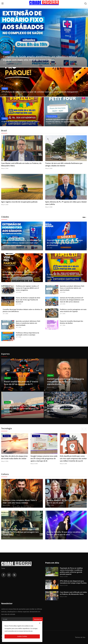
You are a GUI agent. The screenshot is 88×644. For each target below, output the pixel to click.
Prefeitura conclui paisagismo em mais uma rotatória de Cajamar (73, 310)
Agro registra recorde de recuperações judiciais (19, 202)
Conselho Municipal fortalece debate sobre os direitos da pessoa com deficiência (23, 310)
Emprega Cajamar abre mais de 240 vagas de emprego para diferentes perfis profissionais (65, 243)
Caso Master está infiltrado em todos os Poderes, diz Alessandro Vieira (21, 164)
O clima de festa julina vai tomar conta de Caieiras (21, 122)
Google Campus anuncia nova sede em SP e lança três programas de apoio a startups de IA (44, 458)
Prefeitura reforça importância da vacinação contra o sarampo (27, 334)
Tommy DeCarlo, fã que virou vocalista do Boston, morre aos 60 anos (65, 533)
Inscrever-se (38, 619)
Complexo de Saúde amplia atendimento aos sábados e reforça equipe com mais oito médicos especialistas (22, 243)
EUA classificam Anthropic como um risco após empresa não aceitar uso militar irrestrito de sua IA (73, 458)
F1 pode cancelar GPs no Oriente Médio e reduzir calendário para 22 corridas (21, 408)
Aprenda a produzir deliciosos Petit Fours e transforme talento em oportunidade (62, 121)
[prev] (82, 429)
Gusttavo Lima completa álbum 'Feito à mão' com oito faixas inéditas (20, 501)
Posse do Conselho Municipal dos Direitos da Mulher (71, 322)
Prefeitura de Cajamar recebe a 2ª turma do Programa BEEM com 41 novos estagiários (27, 288)
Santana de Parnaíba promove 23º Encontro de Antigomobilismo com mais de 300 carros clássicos (72, 300)
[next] (85, 429)
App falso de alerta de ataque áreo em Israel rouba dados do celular (14, 457)
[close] (40, 623)
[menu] (3, 4)
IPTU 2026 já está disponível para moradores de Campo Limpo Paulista (73, 582)
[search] (85, 4)
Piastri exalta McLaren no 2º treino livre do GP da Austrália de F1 (21, 383)
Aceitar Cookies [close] (22, 636)
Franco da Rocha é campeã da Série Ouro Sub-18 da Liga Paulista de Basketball (28, 300)
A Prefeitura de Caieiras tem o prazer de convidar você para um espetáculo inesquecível (40, 92)
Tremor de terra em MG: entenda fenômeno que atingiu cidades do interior (64, 164)
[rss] (14, 575)
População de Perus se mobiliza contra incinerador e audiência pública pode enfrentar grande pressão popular (71, 571)
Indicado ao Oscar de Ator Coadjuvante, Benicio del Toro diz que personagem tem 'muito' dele (21, 532)
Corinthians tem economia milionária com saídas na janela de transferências (66, 382)
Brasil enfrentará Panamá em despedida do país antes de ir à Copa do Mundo (65, 408)
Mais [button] (84, 217)
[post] (44, 38)
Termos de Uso (80, 637)
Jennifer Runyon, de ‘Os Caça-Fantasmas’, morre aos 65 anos (65, 501)
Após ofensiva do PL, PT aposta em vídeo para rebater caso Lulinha (66, 203)
